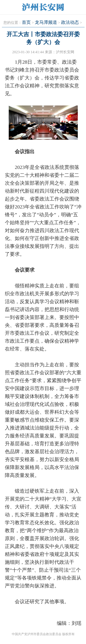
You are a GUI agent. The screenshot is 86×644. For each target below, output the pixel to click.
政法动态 (70, 22)
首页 (26, 22)
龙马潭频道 (46, 22)
